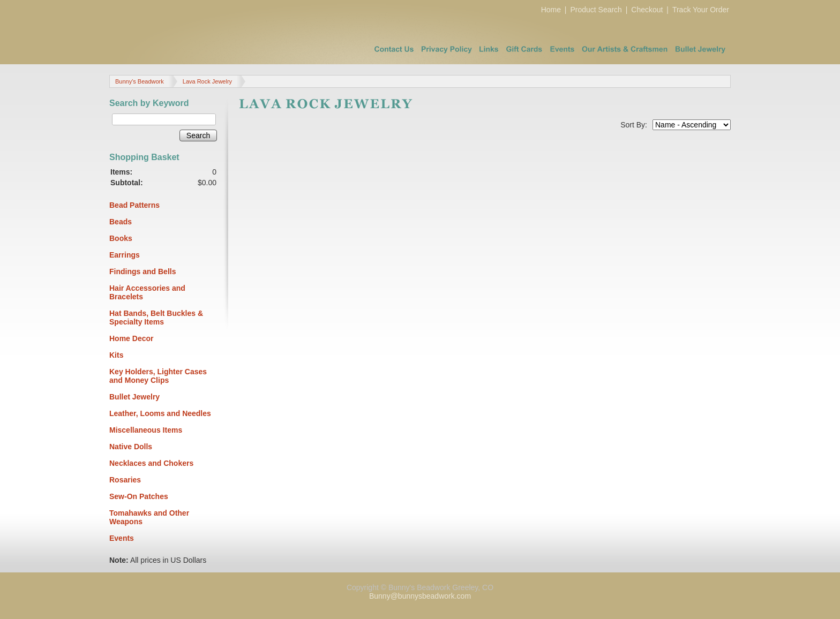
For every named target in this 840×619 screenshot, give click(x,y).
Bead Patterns (134, 205)
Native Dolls (131, 447)
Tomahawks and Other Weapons (149, 517)
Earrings (125, 255)
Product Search (596, 10)
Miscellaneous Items (146, 430)
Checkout (647, 10)
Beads (121, 222)
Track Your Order (701, 10)
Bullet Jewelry (134, 397)
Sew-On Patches (139, 496)
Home (551, 10)
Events (122, 538)
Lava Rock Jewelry (207, 81)
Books (121, 238)
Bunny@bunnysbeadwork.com (420, 596)
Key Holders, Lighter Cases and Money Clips (158, 376)
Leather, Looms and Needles (160, 413)
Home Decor (131, 338)
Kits (116, 355)
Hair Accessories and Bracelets (147, 292)
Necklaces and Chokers (151, 463)
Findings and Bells (142, 271)
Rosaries (125, 480)
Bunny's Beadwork (140, 81)
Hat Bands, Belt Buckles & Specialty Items (156, 318)
